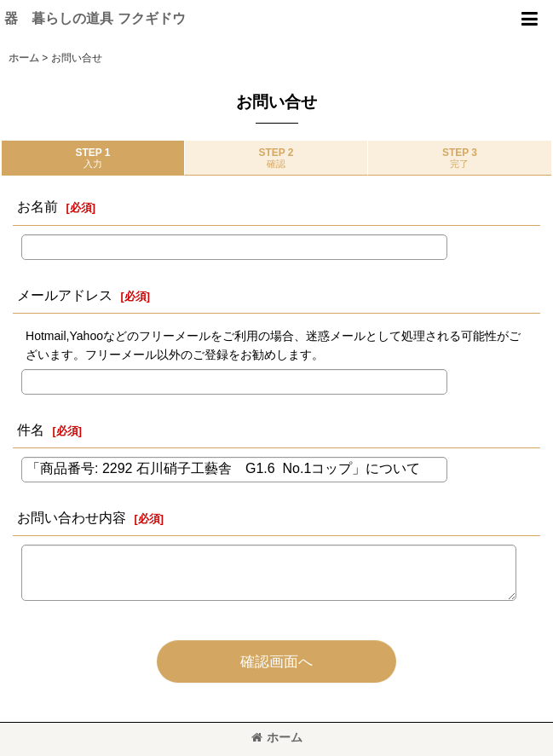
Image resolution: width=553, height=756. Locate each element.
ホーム (277, 737)
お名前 (37, 206)
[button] (529, 19)
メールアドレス (65, 295)
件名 (31, 430)
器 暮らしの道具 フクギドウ (95, 18)
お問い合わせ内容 (72, 517)
